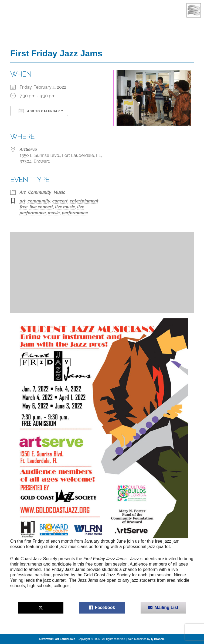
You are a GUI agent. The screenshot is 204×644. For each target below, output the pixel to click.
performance (75, 213)
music (54, 213)
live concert (41, 207)
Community (40, 192)
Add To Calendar (39, 111)
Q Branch (158, 639)
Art (23, 192)
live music (65, 207)
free (24, 207)
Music (59, 192)
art (23, 201)
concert (60, 201)
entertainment (84, 201)
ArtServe (28, 149)
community (39, 201)
